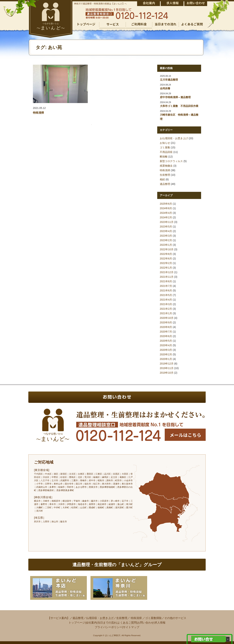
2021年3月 (166, 304)
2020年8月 (166, 327)
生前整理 (165, 175)
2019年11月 (167, 368)
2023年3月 (166, 236)
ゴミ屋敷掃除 (153, 618)
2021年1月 (166, 313)
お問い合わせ (146, 623)
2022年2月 (166, 263)
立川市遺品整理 (169, 80)
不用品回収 (166, 152)
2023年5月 (166, 227)
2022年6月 (166, 259)
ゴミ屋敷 (165, 147)
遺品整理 (165, 184)
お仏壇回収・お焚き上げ (174, 138)
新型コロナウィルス (171, 161)
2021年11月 (167, 277)
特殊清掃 (38, 113)
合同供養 (165, 88)
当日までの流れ (107, 623)
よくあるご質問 (127, 623)
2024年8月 (166, 208)
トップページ (77, 623)
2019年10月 (167, 373)
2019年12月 (167, 364)
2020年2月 (166, 354)
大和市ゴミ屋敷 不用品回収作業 (179, 106)
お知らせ (165, 143)
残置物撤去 (166, 166)
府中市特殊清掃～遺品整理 (175, 97)
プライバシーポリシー (108, 627)
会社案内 (91, 623)
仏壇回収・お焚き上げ (100, 618)
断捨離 (164, 157)
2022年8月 (166, 254)
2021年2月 (166, 309)
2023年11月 (167, 222)
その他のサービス (175, 618)
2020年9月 (166, 322)
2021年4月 (166, 300)
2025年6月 (166, 204)
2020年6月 (166, 336)
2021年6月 (166, 290)
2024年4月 (166, 213)
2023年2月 (166, 240)
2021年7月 (166, 286)
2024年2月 (166, 217)
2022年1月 (166, 268)
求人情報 (160, 623)
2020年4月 (166, 345)
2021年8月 (166, 281)
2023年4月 (166, 231)
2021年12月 (167, 272)
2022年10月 (167, 249)
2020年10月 (167, 318)
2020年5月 (166, 341)
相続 (162, 179)
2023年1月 (166, 245)
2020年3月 (166, 350)
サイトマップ (131, 627)
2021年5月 (166, 295)
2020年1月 (166, 359)
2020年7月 (166, 332)
